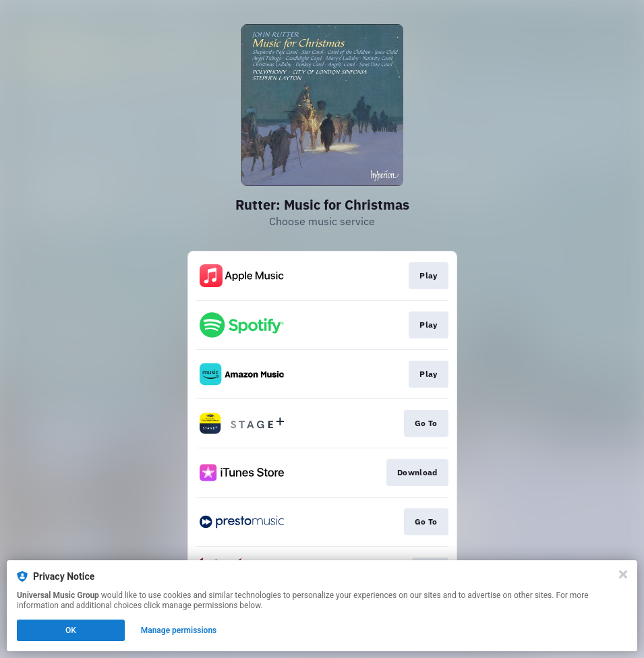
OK (71, 630)
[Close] (623, 574)
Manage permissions (179, 630)
